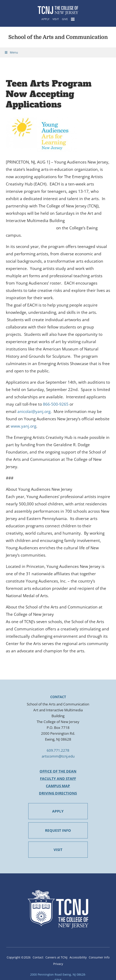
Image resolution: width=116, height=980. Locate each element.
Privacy (58, 964)
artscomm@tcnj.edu (58, 756)
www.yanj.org (23, 426)
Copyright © (19, 957)
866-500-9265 (56, 404)
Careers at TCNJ (56, 957)
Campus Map (58, 786)
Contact (38, 957)
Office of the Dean (58, 771)
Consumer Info (99, 957)
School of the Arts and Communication (58, 37)
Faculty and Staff (58, 779)
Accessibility (78, 957)
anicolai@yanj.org (34, 411)
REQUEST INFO (58, 830)
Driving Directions (58, 793)
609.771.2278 (58, 750)
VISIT (58, 850)
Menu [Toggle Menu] (11, 52)
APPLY (58, 811)
